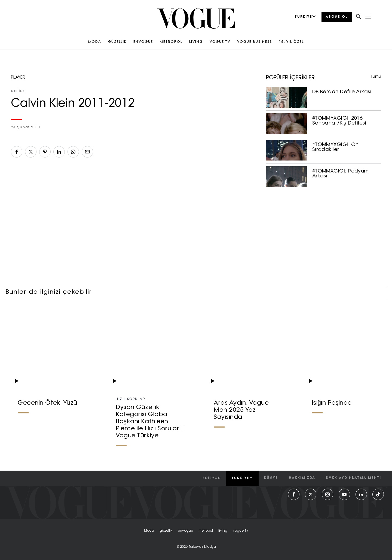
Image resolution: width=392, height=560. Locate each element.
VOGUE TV (220, 42)
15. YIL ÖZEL (291, 42)
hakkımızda (302, 478)
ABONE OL (337, 17)
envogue (185, 531)
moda (149, 531)
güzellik (166, 531)
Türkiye (242, 478)
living (223, 531)
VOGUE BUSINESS (255, 42)
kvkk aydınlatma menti (354, 478)
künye (271, 478)
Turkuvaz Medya (202, 547)
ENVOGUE (143, 42)
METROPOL (171, 42)
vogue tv (241, 531)
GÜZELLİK (117, 42)
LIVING (196, 42)
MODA (95, 42)
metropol (206, 531)
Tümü (376, 77)
